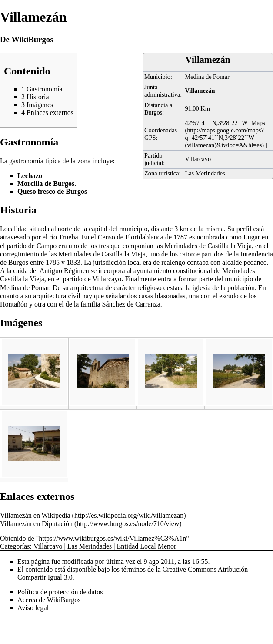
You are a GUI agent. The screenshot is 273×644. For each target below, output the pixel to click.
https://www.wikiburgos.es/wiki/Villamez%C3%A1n (112, 538)
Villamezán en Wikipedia (35, 515)
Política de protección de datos (60, 592)
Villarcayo (198, 159)
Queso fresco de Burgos (52, 191)
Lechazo (30, 176)
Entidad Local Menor (146, 546)
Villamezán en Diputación (36, 524)
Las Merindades (205, 173)
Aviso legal (33, 608)
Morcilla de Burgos (46, 184)
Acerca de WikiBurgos (49, 600)
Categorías (15, 546)
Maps (258, 123)
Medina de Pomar (207, 77)
